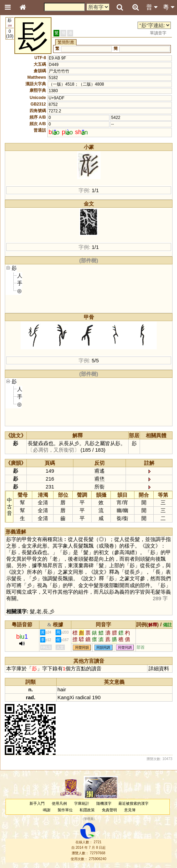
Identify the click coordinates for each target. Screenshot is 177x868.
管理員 (89, 819)
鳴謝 (47, 810)
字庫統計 (82, 803)
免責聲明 (109, 810)
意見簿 (130, 810)
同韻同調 (103, 647)
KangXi (66, 697)
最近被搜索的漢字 (133, 803)
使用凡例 (59, 803)
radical (83, 697)
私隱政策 (87, 810)
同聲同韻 (82, 647)
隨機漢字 (104, 803)
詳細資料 (159, 668)
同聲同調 (125, 647)
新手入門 (37, 803)
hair (62, 689)
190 (96, 697)
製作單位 (65, 810)
